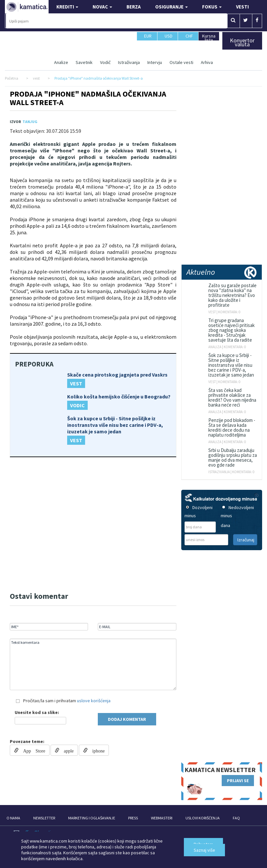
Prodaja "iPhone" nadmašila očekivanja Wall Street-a (88, 98)
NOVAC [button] (102, 7)
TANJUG (30, 122)
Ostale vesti (181, 62)
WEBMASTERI (162, 818)
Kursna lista (209, 38)
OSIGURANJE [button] (171, 7)
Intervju (155, 62)
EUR (148, 39)
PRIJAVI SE (238, 781)
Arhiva (207, 62)
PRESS (133, 818)
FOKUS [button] (212, 7)
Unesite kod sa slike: (37, 712)
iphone (96, 750)
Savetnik (84, 62)
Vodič (105, 62)
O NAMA (13, 818)
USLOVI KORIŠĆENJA (203, 818)
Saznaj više (204, 850)
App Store (32, 750)
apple (67, 750)
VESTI (242, 7)
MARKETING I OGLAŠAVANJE (92, 818)
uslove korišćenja (94, 701)
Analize (61, 62)
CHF (189, 39)
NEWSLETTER (44, 818)
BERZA (134, 7)
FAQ (236, 818)
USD (169, 39)
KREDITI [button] (67, 7)
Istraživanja (129, 62)
